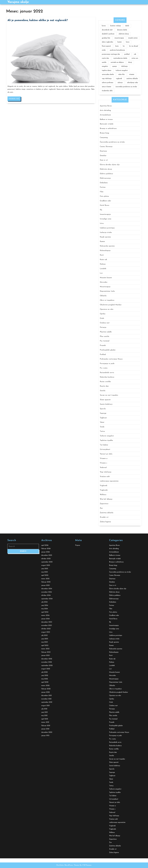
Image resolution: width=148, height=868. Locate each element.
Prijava (78, 766)
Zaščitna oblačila (107, 513)
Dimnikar (103, 156)
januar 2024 (45, 839)
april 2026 (45, 766)
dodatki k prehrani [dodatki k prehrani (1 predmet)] (108, 34)
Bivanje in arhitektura (108, 129)
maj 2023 (45, 863)
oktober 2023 (46, 849)
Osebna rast (105, 323)
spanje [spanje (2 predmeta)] (115, 66)
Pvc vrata (104, 368)
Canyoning (104, 138)
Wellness (103, 495)
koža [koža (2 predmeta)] (117, 46)
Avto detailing (105, 110)
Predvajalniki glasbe (108, 350)
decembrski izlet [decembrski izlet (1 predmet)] (107, 30)
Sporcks (103, 409)
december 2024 (47, 809)
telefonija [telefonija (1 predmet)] (124, 66)
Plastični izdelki (106, 332)
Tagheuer (103, 418)
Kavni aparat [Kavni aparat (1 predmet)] (106, 46)
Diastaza (103, 151)
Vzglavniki (104, 490)
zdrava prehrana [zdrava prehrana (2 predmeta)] (108, 83)
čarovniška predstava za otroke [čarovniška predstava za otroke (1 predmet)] (126, 87)
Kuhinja (103, 264)
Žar (101, 508)
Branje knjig (104, 133)
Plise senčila (105, 337)
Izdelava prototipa (107, 228)
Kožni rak (103, 260)
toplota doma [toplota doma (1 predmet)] (107, 71)
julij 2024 (44, 823)
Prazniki (103, 346)
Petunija (103, 327)
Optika (103, 314)
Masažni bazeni (106, 278)
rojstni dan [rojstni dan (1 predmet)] (105, 58)
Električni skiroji (106, 169)
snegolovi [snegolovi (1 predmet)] (105, 66)
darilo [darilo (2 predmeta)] (127, 26)
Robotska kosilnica (107, 377)
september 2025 (47, 782)
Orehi (102, 318)
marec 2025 (45, 799)
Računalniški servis (107, 373)
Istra (102, 223)
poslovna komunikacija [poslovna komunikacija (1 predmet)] (117, 50)
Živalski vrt (104, 517)
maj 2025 (45, 792)
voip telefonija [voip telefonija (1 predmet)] (107, 79)
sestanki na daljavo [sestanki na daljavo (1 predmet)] (117, 62)
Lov (101, 273)
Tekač (102, 422)
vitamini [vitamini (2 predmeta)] (132, 75)
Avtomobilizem (105, 115)
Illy (101, 210)
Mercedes (104, 282)
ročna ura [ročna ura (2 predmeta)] (135, 58)
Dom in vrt (104, 160)
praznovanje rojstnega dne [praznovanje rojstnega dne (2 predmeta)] (111, 54)
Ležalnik (103, 269)
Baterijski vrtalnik (107, 124)
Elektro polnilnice (106, 174)
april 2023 (45, 866)
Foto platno (104, 196)
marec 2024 (45, 836)
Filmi (102, 192)
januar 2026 (46, 772)
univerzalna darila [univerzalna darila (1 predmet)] (108, 75)
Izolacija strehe (106, 233)
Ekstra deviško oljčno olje (110, 165)
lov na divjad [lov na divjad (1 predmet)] (134, 46)
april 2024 (45, 833)
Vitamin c (104, 463)
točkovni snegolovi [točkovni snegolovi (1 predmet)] (122, 71)
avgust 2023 (46, 853)
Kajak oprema (105, 237)
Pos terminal (105, 341)
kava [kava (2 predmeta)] (128, 42)
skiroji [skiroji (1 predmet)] (130, 62)
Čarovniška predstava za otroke (112, 142)
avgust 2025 (46, 786)
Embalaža (104, 183)
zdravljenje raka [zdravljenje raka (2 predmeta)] (132, 83)
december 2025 (47, 776)
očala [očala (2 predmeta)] (104, 50)
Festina (103, 187)
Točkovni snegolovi (107, 436)
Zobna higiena (105, 522)
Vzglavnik (104, 486)
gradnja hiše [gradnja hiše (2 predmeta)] (106, 38)
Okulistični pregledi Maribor (111, 305)
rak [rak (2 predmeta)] (135, 54)
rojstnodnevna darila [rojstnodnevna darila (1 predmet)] (120, 58)
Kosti (102, 255)
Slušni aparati (105, 400)
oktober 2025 (46, 779)
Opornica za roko (107, 309)
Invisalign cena (106, 219)
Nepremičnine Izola (107, 291)
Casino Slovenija (106, 147)
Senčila (103, 391)
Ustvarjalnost (105, 450)
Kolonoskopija (105, 251)
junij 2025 (45, 789)
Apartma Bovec (106, 106)
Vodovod (103, 468)
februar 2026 (46, 769)
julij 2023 (44, 856)
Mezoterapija (105, 287)
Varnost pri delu (106, 454)
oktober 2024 (46, 816)
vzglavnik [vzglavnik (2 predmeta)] (119, 79)
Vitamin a (104, 459)
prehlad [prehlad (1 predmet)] (127, 54)
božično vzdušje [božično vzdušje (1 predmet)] (116, 26)
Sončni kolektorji (106, 404)
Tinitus (102, 431)
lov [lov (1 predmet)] (124, 46)
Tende (102, 427)
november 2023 (47, 846)
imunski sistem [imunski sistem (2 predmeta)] (133, 38)
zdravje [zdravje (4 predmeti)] (120, 83)
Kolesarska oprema (107, 246)
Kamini (102, 242)
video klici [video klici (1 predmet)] (121, 75)
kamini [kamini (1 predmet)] (120, 42)
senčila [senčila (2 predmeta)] (104, 62)
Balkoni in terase (106, 120)
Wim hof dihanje (106, 499)
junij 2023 (45, 859)
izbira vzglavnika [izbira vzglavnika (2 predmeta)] (107, 42)
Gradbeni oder (106, 201)
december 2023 (47, 843)
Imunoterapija (105, 214)
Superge (103, 413)
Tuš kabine (104, 445)
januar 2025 (45, 806)
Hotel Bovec (105, 205)
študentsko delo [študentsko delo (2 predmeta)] (107, 91)
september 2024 (47, 819)
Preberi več (15, 37)
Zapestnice (104, 504)
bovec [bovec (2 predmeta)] (104, 26)
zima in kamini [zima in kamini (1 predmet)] (106, 87)
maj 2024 (45, 829)
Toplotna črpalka (106, 440)
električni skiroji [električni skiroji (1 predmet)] (124, 34)
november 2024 (47, 812)
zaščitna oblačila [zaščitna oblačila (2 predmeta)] (132, 79)
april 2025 (45, 796)
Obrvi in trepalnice (107, 300)
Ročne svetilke (105, 382)
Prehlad (103, 355)
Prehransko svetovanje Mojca (111, 359)
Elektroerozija (105, 178)
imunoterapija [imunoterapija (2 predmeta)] (119, 38)
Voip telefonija (106, 472)
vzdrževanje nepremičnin (109, 481)
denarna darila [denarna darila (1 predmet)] (122, 30)
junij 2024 (45, 826)
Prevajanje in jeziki (107, 364)
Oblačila (103, 296)
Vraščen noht (105, 477)
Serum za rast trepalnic (109, 395)
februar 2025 (46, 803)
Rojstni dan (104, 386)
